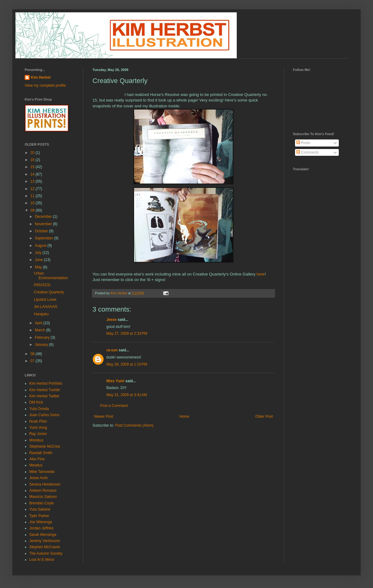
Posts (303, 143)
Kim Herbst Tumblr (45, 390)
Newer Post (104, 416)
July (39, 253)
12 (33, 189)
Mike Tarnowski (42, 472)
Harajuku (41, 314)
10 (33, 203)
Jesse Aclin (39, 478)
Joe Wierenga (41, 522)
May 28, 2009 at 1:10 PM (127, 364)
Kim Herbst (119, 293)
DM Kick (36, 402)
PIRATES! (42, 285)
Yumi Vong (38, 428)
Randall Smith (41, 453)
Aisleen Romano (43, 491)
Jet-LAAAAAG (46, 307)
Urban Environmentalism (51, 275)
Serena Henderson (45, 484)
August (41, 246)
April (39, 323)
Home (184, 416)
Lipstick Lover (45, 300)
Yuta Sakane (40, 509)
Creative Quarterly (49, 292)
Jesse (111, 320)
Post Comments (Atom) (134, 425)
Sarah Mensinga (43, 535)
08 (33, 354)
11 (33, 196)
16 (33, 160)
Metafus (36, 465)
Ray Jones (38, 434)
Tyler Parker (39, 516)
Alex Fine (37, 459)
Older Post (264, 416)
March (41, 330)
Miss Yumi (115, 381)
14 (33, 174)
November (44, 224)
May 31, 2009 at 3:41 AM (127, 395)
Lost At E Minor (42, 560)
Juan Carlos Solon (44, 415)
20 (33, 153)
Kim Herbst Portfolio (46, 383)
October (42, 231)
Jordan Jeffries (41, 528)
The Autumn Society (46, 553)
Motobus (36, 440)
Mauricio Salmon (43, 497)
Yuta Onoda (39, 409)
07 (33, 361)
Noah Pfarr (38, 421)
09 (33, 210)
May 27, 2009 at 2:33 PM (127, 333)
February (43, 337)
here (260, 274)
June (39, 260)
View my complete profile (45, 85)
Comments (307, 152)
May (39, 267)
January (42, 345)
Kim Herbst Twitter (44, 396)
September (44, 238)
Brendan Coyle (41, 503)
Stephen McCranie (45, 547)
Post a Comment (114, 406)
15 (33, 167)
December (44, 217)
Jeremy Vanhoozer (45, 541)
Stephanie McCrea (45, 446)
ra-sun (112, 350)
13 (33, 181)
